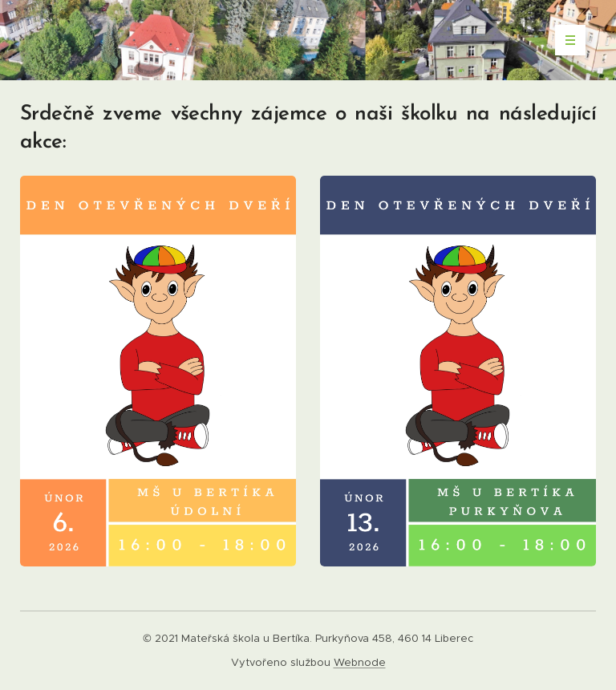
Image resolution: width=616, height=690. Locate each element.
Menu (565, 40)
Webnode (360, 662)
